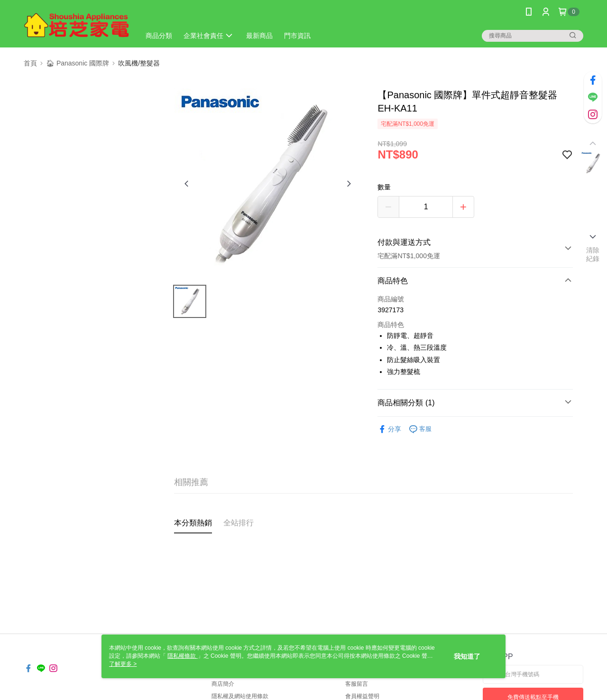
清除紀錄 (593, 254)
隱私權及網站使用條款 (240, 696)
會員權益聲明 (362, 696)
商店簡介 (223, 684)
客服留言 (357, 684)
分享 (389, 429)
